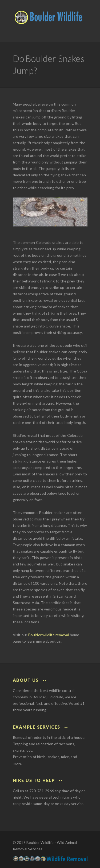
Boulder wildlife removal (49, 635)
